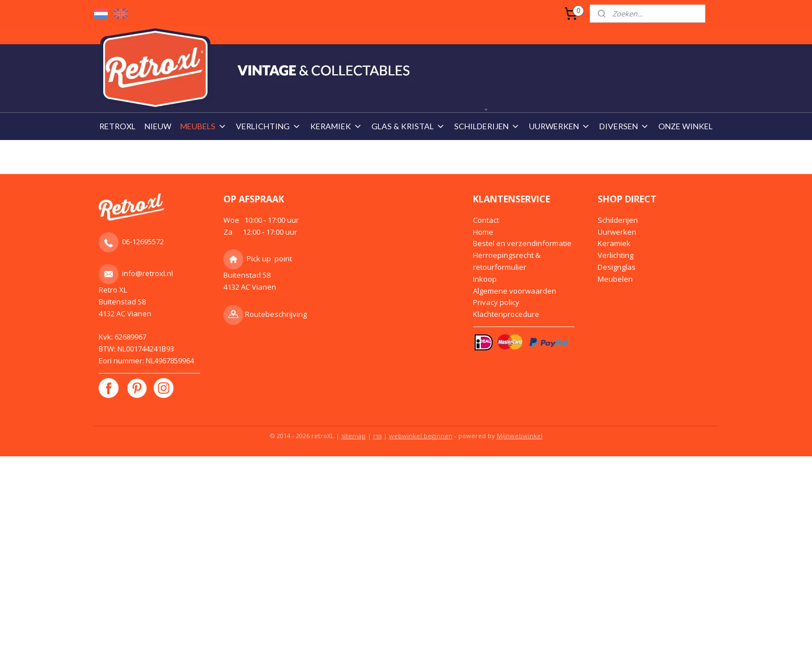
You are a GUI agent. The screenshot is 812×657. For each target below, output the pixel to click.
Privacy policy (496, 302)
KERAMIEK (336, 126)
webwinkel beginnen (421, 436)
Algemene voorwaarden (515, 291)
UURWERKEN (560, 126)
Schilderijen (618, 220)
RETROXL (117, 126)
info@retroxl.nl (147, 273)
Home (483, 232)
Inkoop (485, 279)
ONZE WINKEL (686, 126)
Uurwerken (617, 232)
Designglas (617, 267)
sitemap (354, 436)
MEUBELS (204, 126)
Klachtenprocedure (506, 314)
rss (377, 436)
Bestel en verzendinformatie (522, 243)
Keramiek (614, 243)
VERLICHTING (268, 126)
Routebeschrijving (276, 314)
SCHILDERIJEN (487, 126)
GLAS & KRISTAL (408, 126)
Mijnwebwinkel (520, 436)
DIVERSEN (624, 126)
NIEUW (158, 126)
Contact (486, 220)
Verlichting (616, 255)
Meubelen (615, 279)
